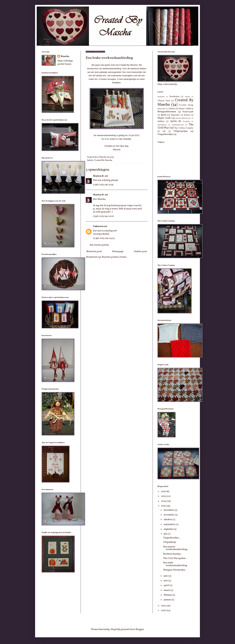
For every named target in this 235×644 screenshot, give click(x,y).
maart (167, 590)
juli (166, 534)
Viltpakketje (170, 542)
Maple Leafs (164, 118)
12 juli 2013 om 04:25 (104, 238)
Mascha (65, 56)
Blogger (140, 629)
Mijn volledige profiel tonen (65, 62)
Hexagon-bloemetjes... (175, 570)
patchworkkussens (183, 118)
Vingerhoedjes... (172, 538)
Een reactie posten (99, 245)
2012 (164, 606)
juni (166, 576)
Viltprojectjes (181, 131)
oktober (168, 520)
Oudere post (140, 252)
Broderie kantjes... (173, 554)
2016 (164, 492)
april (167, 585)
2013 (164, 506)
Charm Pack (164, 101)
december (169, 510)
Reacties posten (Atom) (114, 257)
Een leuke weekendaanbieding (175, 564)
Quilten (161, 121)
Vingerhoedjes (165, 134)
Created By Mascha (103, 160)
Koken (187, 115)
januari (168, 600)
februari (168, 595)
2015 (164, 496)
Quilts (174, 121)
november (169, 515)
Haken (172, 109)
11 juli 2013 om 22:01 (103, 216)
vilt (164, 131)
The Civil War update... (175, 558)
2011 (164, 611)
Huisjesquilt (188, 112)
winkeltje (127, 139)
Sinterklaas (162, 125)
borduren (161, 97)
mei (166, 581)
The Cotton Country (184, 128)
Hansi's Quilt (184, 109)
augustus (169, 529)
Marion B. (99, 176)
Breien (187, 97)
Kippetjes (175, 115)
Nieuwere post (94, 252)
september (170, 524)
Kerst (164, 115)
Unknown (98, 226)
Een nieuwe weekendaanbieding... (176, 548)
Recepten (186, 121)
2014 (164, 501)
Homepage (118, 252)
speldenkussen (178, 125)
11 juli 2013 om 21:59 (103, 185)
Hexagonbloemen (167, 112)
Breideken (174, 97)
